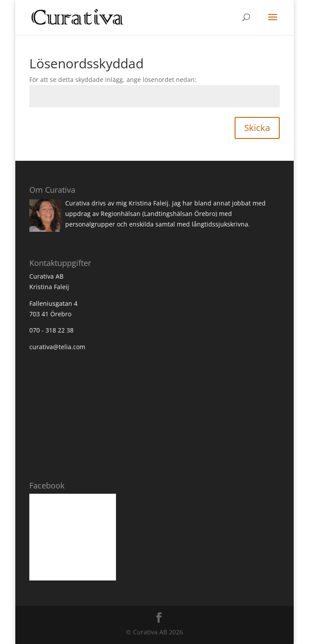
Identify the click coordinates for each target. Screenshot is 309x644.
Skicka (257, 128)
